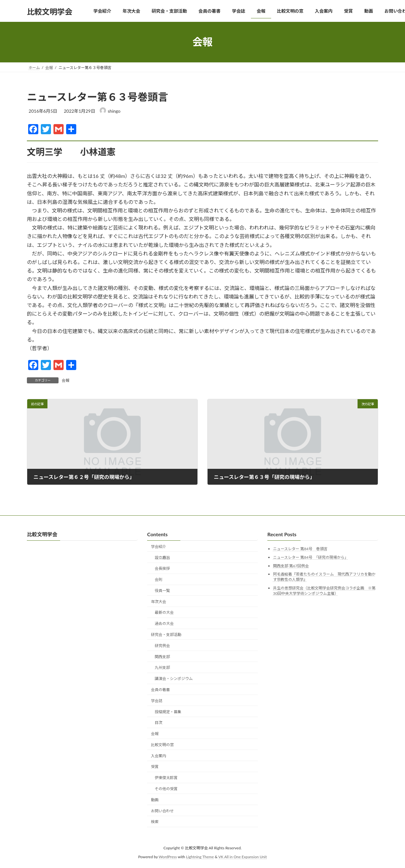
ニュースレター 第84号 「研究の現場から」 (311, 557)
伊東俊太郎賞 (166, 778)
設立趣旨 (162, 558)
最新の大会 (164, 613)
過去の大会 (164, 624)
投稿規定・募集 (168, 712)
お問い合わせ (162, 811)
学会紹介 (159, 547)
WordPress (168, 857)
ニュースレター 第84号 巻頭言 (300, 549)
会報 (65, 380)
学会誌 (157, 701)
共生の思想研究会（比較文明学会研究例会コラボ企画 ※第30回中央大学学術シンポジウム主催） (324, 591)
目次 (159, 723)
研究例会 (162, 646)
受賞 (155, 767)
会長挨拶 (162, 569)
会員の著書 (160, 690)
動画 (155, 800)
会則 (159, 579)
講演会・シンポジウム (174, 679)
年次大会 (159, 602)
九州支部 (162, 668)
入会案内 (159, 756)
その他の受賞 (166, 789)
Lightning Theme (200, 857)
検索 (155, 822)
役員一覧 (162, 591)
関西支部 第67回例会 (291, 566)
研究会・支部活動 (166, 635)
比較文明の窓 (162, 745)
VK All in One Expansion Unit (243, 857)
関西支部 (162, 657)
